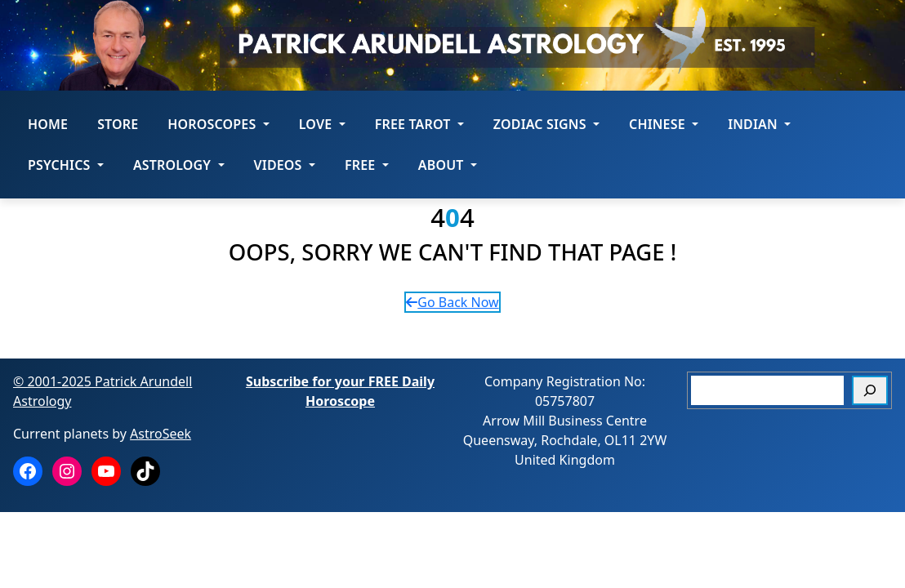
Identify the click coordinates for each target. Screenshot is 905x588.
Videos (285, 165)
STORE (118, 124)
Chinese (664, 124)
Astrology (179, 165)
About (448, 165)
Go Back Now (452, 302)
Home (48, 124)
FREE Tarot (419, 124)
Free (367, 165)
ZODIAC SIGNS (546, 124)
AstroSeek (160, 434)
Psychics (66, 165)
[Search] (870, 390)
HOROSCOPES (218, 124)
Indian (759, 124)
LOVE (322, 124)
